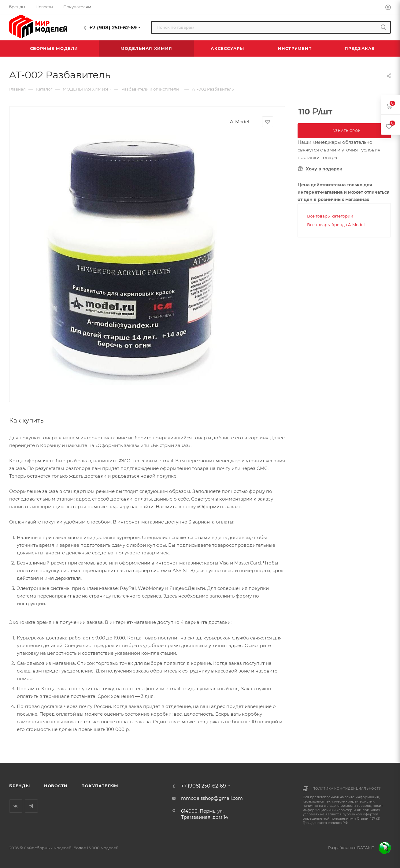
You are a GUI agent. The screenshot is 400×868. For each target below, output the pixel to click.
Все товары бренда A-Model (336, 225)
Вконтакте (16, 806)
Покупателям (100, 786)
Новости (56, 786)
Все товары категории (330, 216)
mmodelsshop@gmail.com (212, 798)
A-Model (240, 122)
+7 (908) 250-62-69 (113, 28)
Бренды (20, 786)
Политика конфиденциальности (347, 789)
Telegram (31, 806)
